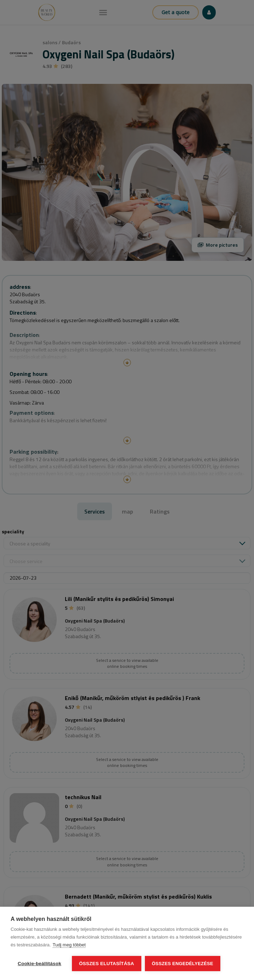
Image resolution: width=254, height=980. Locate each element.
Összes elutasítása (107, 964)
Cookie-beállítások (39, 964)
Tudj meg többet (69, 945)
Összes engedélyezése (183, 964)
